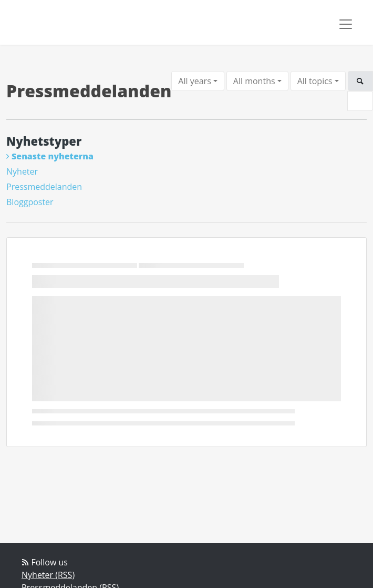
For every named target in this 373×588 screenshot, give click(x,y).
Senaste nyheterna (53, 156)
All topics (315, 81)
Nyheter (22, 171)
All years (194, 81)
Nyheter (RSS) (48, 575)
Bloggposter (30, 202)
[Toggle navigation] (346, 24)
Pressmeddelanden (44, 187)
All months (254, 81)
